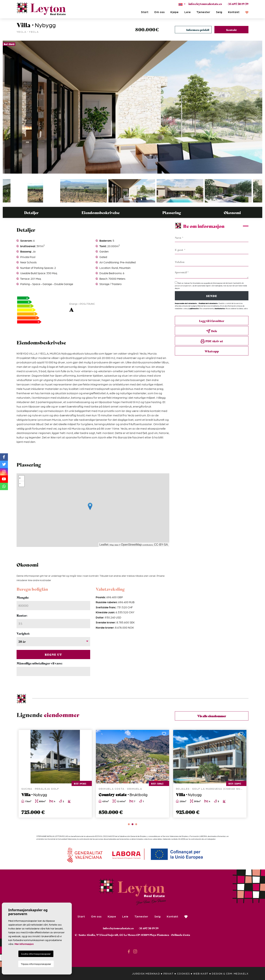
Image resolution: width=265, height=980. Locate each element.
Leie (188, 12)
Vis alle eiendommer (212, 716)
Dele (212, 331)
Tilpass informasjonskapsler (36, 964)
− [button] (20, 484)
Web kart (201, 973)
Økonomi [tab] (232, 212)
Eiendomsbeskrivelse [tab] (101, 212)
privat (168, 973)
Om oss (159, 12)
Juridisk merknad (146, 973)
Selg (219, 12)
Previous (7, 107)
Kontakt (234, 12)
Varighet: (23, 633)
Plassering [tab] (172, 212)
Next (258, 107)
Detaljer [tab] (31, 212)
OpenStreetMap (131, 545)
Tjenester (203, 12)
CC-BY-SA (161, 545)
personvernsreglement (183, 286)
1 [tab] (129, 824)
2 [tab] (132, 824)
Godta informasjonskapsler (36, 954)
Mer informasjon (24, 944)
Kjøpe (175, 12)
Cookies (183, 973)
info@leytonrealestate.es (205, 4)
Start (145, 12)
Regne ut (53, 654)
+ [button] (20, 478)
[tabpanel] (55, 774)
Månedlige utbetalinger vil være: (39, 663)
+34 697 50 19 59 (237, 4)
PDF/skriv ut (212, 341)
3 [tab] (136, 824)
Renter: (22, 615)
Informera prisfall (198, 30)
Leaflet (104, 545)
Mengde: (23, 597)
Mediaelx (241, 973)
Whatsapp (212, 351)
